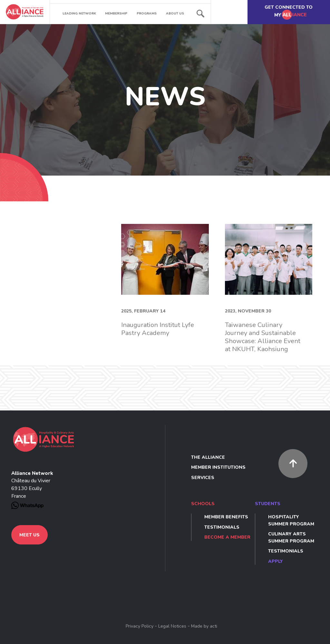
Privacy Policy (140, 626)
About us (175, 14)
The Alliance (208, 457)
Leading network (79, 14)
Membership (116, 14)
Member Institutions (218, 467)
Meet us (29, 535)
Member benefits (226, 517)
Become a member (227, 537)
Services (203, 478)
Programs (147, 14)
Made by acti (204, 626)
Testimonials (222, 527)
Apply (276, 561)
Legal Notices (172, 626)
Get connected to (289, 12)
